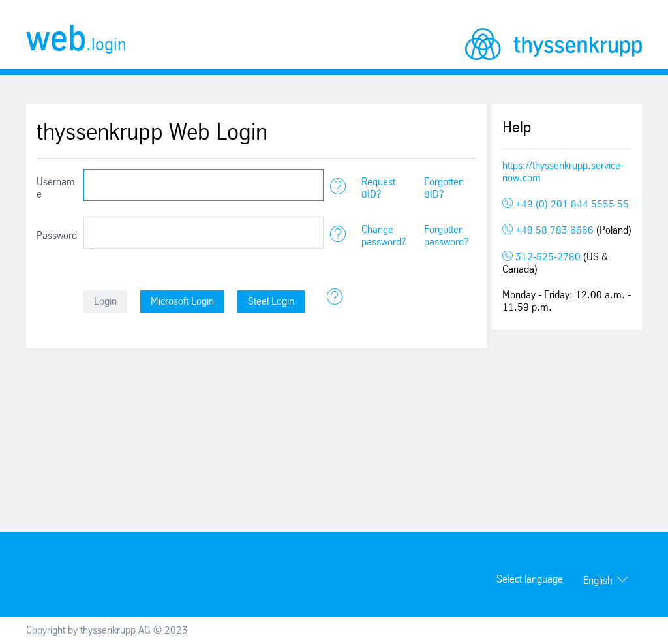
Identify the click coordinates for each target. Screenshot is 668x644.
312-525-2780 (543, 257)
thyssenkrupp (554, 44)
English (598, 581)
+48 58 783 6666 (549, 231)
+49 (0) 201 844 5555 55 (566, 205)
